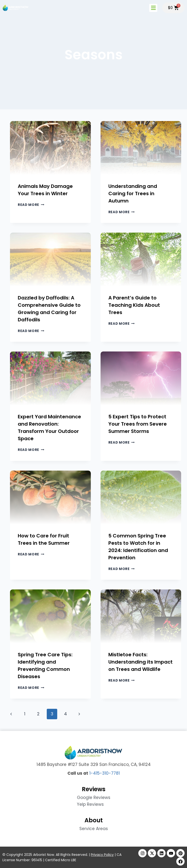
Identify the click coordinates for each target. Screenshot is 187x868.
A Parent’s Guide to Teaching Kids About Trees (134, 305)
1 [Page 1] (25, 714)
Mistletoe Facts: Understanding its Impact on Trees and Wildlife (140, 662)
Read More (31, 205)
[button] (153, 8)
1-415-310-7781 (105, 773)
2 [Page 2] (38, 714)
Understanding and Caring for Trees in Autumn (133, 193)
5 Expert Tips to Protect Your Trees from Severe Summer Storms (138, 424)
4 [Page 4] (65, 714)
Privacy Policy (102, 855)
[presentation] (50, 148)
